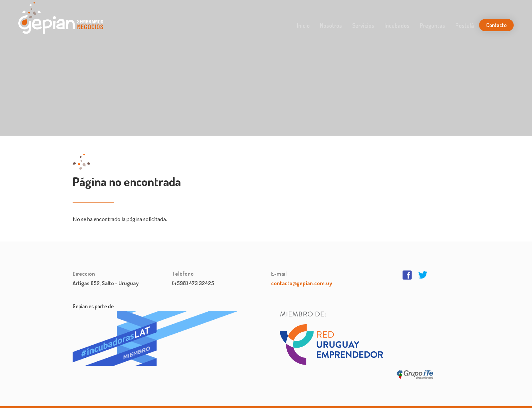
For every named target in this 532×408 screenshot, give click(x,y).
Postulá (465, 25)
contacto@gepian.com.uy (302, 283)
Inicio (303, 25)
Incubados (397, 25)
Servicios (363, 25)
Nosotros (331, 25)
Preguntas (432, 25)
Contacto (496, 25)
